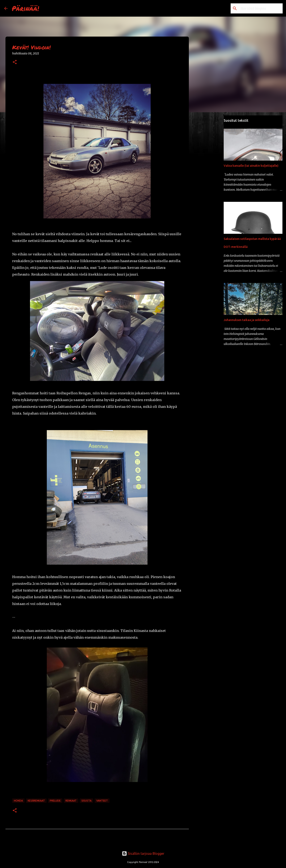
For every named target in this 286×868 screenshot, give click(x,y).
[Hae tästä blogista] (261, 8)
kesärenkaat (36, 801)
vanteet (102, 801)
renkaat (71, 801)
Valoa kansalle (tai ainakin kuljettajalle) (251, 166)
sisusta (86, 801)
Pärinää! (25, 8)
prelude (55, 801)
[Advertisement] (210, 182)
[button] (15, 62)
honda (18, 801)
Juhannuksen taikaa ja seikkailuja (247, 320)
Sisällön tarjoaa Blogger (143, 853)
